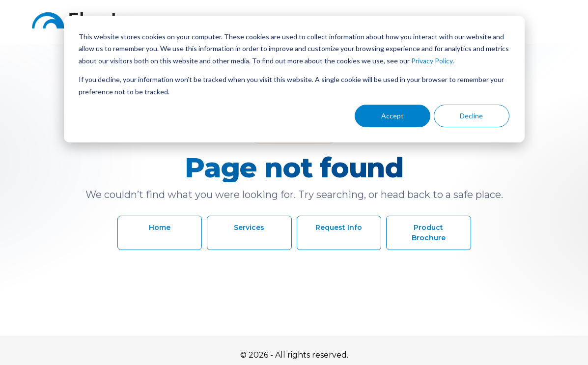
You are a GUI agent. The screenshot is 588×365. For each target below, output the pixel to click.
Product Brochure (429, 233)
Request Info (339, 227)
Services (249, 227)
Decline (471, 116)
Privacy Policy (432, 61)
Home (160, 227)
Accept (392, 116)
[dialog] (294, 79)
